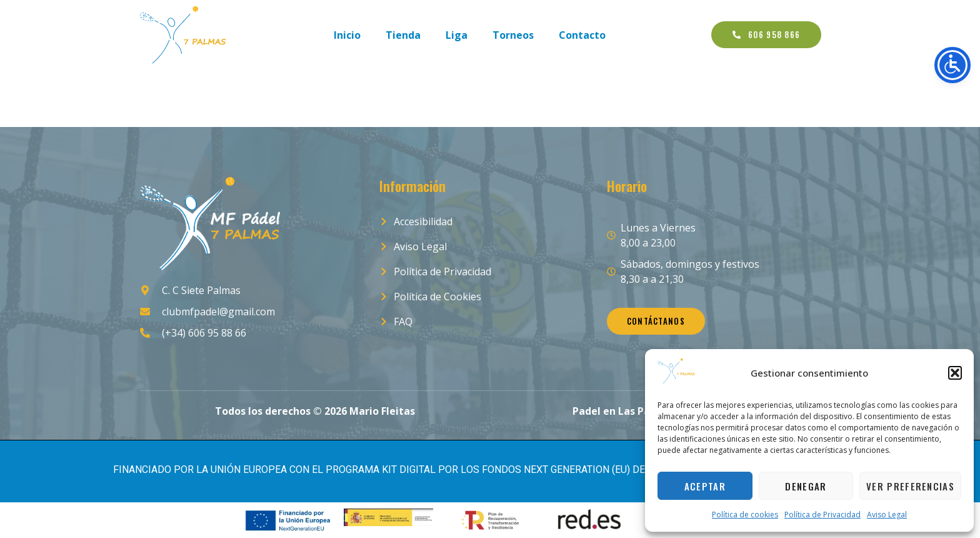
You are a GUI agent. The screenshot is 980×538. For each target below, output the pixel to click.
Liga (457, 35)
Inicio (347, 35)
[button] (955, 373)
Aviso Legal (887, 515)
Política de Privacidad (822, 515)
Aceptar (705, 486)
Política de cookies (745, 515)
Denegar (806, 486)
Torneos (513, 35)
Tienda (403, 35)
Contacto (582, 35)
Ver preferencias (910, 486)
